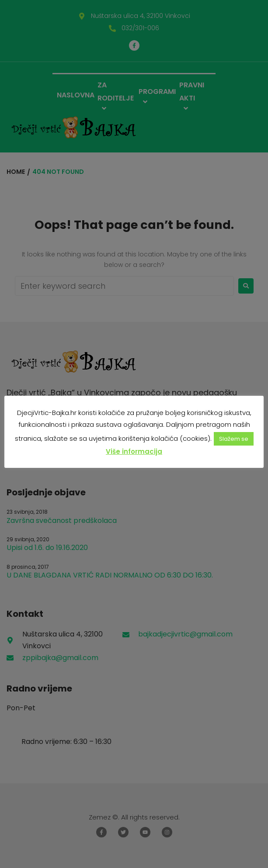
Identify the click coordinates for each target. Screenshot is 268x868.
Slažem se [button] (234, 439)
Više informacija (134, 451)
